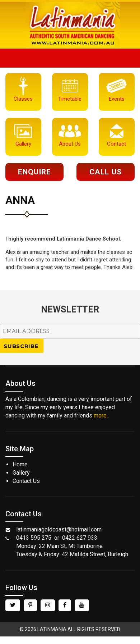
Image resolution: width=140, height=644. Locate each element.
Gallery (21, 473)
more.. (101, 415)
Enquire (34, 172)
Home (20, 464)
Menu (70, 58)
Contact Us (26, 481)
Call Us (105, 172)
